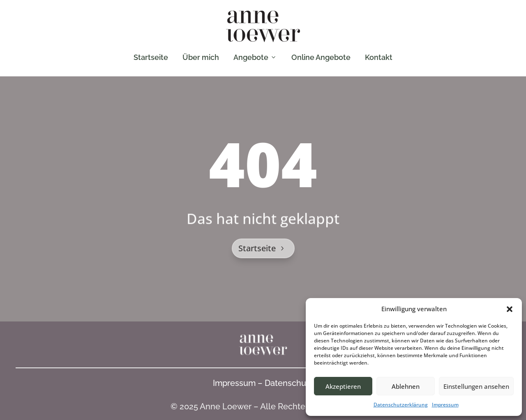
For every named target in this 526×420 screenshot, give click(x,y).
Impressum (445, 405)
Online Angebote (321, 57)
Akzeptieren (343, 386)
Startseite (151, 57)
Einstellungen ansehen (476, 386)
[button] (510, 309)
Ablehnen (406, 386)
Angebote (255, 57)
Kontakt (379, 57)
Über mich (201, 57)
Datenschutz (289, 383)
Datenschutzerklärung (401, 405)
